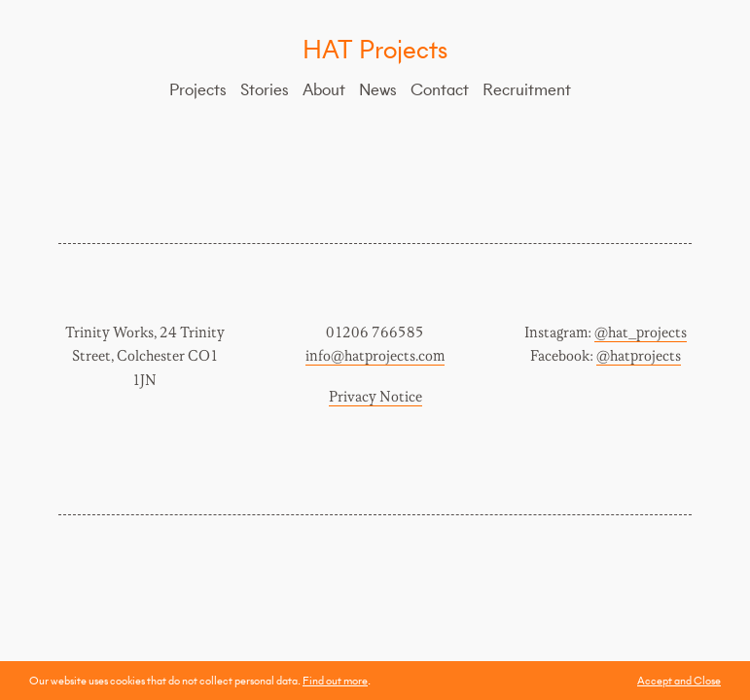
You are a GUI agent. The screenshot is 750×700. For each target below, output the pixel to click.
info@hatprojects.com (375, 356)
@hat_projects (641, 333)
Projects (198, 89)
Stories (265, 89)
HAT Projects (375, 49)
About (324, 89)
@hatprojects (639, 356)
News (378, 89)
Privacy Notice (375, 397)
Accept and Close (679, 680)
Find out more (335, 680)
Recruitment (527, 89)
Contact (440, 89)
